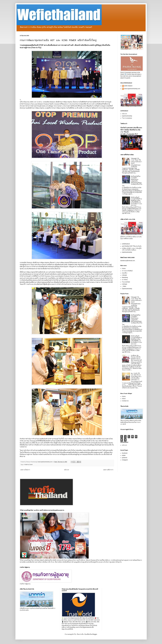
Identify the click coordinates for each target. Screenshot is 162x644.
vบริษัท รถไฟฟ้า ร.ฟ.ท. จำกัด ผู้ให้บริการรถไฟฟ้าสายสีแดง (132, 249)
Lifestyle (125, 275)
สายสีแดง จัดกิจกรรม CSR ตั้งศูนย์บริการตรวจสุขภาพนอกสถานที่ (136, 358)
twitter (124, 455)
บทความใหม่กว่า (25, 470)
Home (124, 268)
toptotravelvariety (127, 116)
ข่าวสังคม (125, 280)
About (124, 399)
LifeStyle (125, 284)
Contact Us (125, 401)
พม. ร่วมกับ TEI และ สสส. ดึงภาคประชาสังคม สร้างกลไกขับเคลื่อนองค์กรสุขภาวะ (136, 377)
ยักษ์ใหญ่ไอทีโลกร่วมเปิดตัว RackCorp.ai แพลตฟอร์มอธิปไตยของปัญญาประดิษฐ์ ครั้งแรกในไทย (132, 181)
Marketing (125, 277)
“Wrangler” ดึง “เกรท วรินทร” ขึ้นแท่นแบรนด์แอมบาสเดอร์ (136, 161)
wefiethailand (126, 244)
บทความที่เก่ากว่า (108, 470)
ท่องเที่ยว (125, 273)
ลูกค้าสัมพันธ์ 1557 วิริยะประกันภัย (132, 246)
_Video (124, 286)
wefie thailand (128, 86)
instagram (125, 460)
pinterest (125, 458)
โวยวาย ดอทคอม (127, 118)
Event (31, 465)
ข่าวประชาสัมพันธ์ (127, 271)
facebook (125, 453)
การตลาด (26, 465)
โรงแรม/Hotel (126, 282)
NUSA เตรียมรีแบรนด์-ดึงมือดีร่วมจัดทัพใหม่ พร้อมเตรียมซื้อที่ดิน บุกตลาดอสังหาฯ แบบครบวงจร (136, 201)
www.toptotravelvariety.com (132, 89)
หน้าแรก (67, 470)
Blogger (95, 634)
